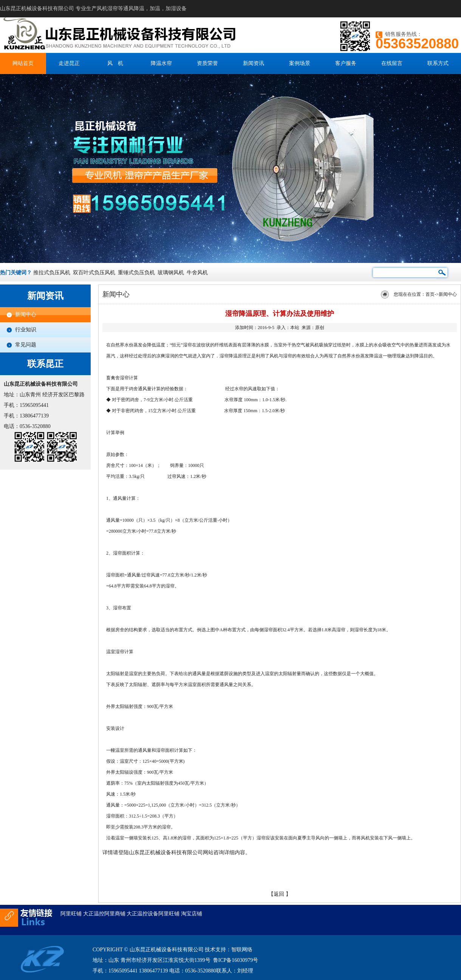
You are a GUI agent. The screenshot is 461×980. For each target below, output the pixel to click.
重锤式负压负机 (136, 273)
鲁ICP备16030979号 (236, 960)
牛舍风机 (197, 273)
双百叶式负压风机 (94, 273)
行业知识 (26, 330)
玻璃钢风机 (171, 273)
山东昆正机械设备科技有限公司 (166, 852)
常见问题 (26, 345)
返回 (279, 894)
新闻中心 (26, 315)
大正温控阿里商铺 (104, 914)
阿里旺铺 (71, 914)
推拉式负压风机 (52, 273)
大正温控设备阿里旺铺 (153, 914)
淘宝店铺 (192, 914)
